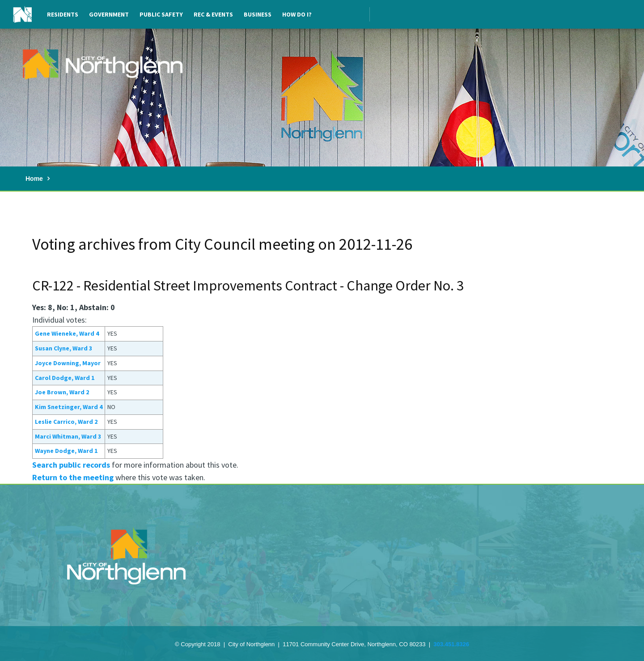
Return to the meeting (73, 477)
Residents (63, 14)
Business (258, 14)
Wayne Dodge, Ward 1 (66, 451)
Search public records (71, 465)
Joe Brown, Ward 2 (62, 392)
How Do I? (297, 14)
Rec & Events (213, 14)
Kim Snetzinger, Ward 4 (69, 407)
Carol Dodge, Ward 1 (65, 378)
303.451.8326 (451, 644)
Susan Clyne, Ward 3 (64, 348)
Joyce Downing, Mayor (68, 363)
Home (34, 179)
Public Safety (161, 14)
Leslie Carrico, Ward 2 (66, 422)
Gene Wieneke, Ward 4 (67, 333)
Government (109, 14)
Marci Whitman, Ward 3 (68, 436)
